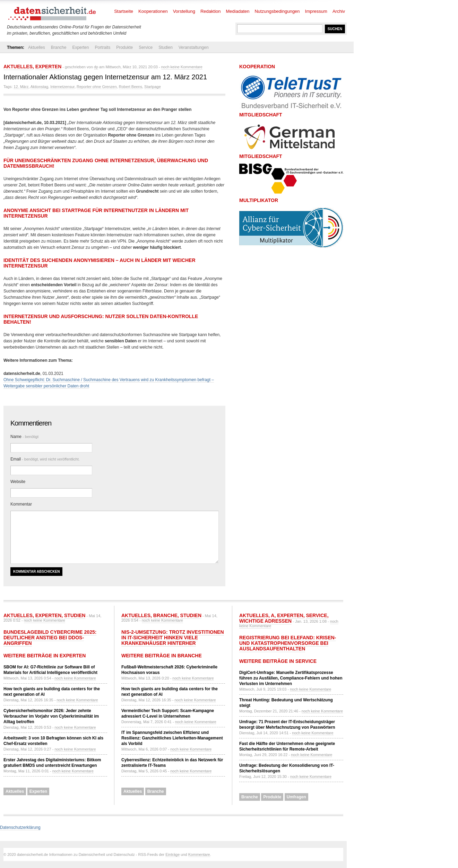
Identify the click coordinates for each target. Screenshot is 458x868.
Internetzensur (62, 87)
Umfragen (296, 797)
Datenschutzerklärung (20, 827)
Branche (59, 47)
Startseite (124, 11)
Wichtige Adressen (265, 621)
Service (146, 47)
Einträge (172, 854)
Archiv (339, 11)
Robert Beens (131, 87)
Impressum (316, 11)
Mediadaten (238, 11)
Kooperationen (153, 11)
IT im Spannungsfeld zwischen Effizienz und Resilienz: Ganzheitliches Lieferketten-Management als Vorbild (172, 738)
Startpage (153, 87)
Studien (166, 47)
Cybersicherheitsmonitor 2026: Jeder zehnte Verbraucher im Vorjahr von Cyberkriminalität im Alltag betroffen (51, 716)
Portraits (102, 47)
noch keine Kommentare (182, 67)
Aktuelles (37, 47)
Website (18, 482)
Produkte (124, 47)
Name (24, 437)
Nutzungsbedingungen (277, 11)
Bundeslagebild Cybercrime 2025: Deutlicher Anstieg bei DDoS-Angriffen (50, 638)
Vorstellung (184, 11)
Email (45, 459)
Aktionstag (39, 87)
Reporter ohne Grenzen (97, 87)
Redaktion (211, 11)
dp (96, 67)
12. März (21, 87)
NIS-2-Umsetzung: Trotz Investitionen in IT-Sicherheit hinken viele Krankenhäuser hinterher (173, 638)
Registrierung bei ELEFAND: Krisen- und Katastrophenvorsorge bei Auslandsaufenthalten (288, 643)
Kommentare (199, 854)
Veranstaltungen (194, 47)
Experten (80, 47)
